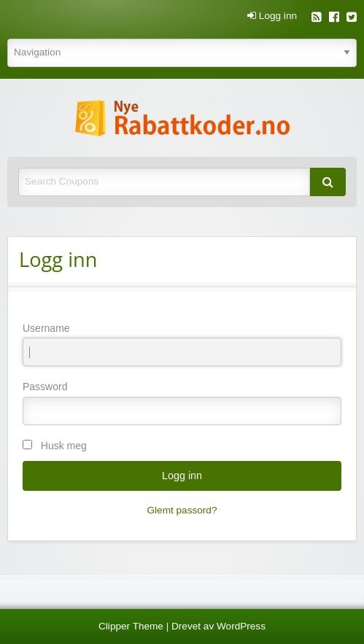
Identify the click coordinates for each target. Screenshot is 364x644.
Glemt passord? (182, 510)
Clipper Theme (131, 626)
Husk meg (64, 446)
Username (182, 344)
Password (182, 403)
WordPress (241, 626)
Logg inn (272, 16)
